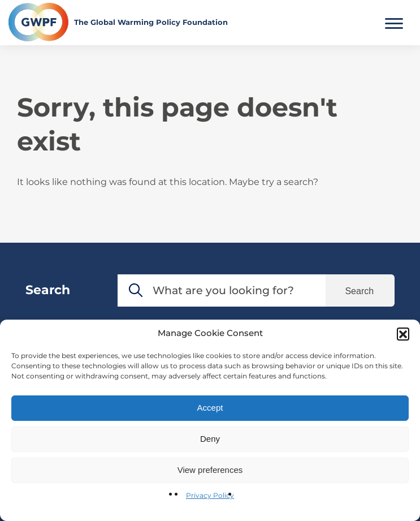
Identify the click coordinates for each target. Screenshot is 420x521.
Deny (210, 439)
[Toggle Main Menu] (394, 22)
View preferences (210, 470)
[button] (403, 334)
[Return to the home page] (118, 22)
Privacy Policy (210, 495)
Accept (210, 408)
